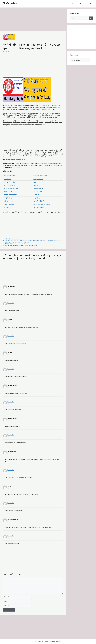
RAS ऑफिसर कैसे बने (39, 198)
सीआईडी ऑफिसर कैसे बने (10, 198)
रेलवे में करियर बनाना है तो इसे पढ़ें (17, 160)
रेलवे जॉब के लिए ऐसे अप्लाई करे (33, 241)
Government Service (17, 239)
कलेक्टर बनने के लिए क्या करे (10, 185)
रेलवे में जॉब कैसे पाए (9, 201)
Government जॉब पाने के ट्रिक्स (42, 204)
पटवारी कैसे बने (7, 179)
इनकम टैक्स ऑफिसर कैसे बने (41, 176)
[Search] (91, 18)
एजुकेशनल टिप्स (8, 239)
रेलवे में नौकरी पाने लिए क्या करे (9, 242)
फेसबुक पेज (25, 212)
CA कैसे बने (36, 195)
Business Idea (84, 4)
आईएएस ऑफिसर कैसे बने (10, 192)
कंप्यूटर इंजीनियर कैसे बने (10, 182)
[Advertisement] (33, 19)
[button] (91, 4)
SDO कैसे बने (37, 182)
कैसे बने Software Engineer (11, 188)
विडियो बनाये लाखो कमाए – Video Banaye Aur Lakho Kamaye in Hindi (21, 245)
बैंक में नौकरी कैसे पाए (39, 208)
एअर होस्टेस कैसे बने (38, 179)
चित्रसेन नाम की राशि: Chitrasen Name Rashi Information (18, 244)
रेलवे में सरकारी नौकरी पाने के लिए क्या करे (24, 242)
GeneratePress (57, 642)
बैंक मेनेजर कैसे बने (38, 192)
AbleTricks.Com (10, 3)
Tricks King (11, 303)
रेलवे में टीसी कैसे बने (9, 204)
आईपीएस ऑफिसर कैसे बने (10, 195)
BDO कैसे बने (37, 185)
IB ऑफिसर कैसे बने (38, 188)
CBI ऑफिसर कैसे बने (39, 201)
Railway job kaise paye (10, 241)
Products (75, 4)
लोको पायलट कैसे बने (21, 344)
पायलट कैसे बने (7, 208)
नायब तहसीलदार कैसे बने (10, 176)
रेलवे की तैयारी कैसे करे (21, 241)
